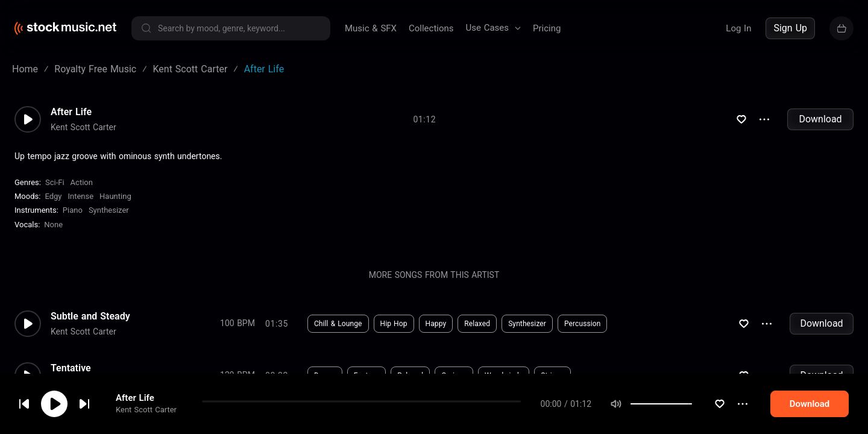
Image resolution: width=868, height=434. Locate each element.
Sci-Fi (55, 182)
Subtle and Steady (90, 316)
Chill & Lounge (338, 324)
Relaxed (477, 324)
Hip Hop (394, 324)
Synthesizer (109, 210)
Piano (73, 210)
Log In (738, 28)
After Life (135, 398)
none (53, 225)
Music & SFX (371, 28)
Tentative (71, 368)
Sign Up (790, 28)
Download (820, 119)
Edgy (53, 196)
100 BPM (237, 323)
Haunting (115, 196)
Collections (431, 28)
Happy (436, 324)
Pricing (547, 28)
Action (82, 182)
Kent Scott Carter (146, 410)
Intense (80, 196)
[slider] (692, 404)
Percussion (582, 324)
